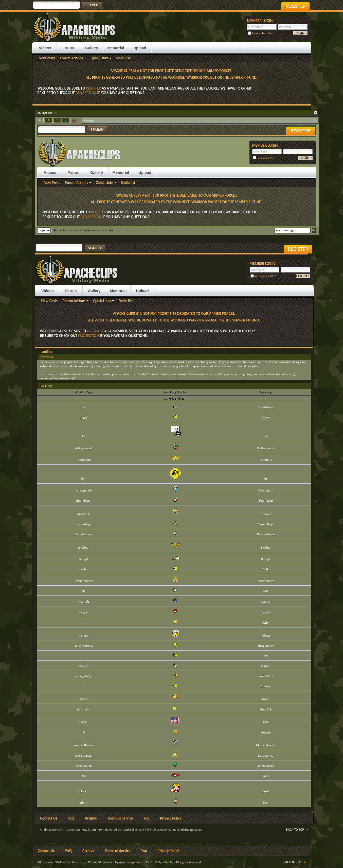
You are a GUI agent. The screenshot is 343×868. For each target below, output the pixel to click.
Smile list (123, 58)
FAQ (71, 818)
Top (147, 818)
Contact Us (49, 818)
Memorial (116, 48)
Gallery (92, 48)
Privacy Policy (171, 818)
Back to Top (295, 830)
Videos (45, 48)
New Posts (47, 58)
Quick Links (99, 58)
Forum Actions (71, 58)
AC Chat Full (45, 113)
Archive (91, 818)
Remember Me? (261, 33)
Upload (140, 48)
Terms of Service (120, 818)
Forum (68, 48)
